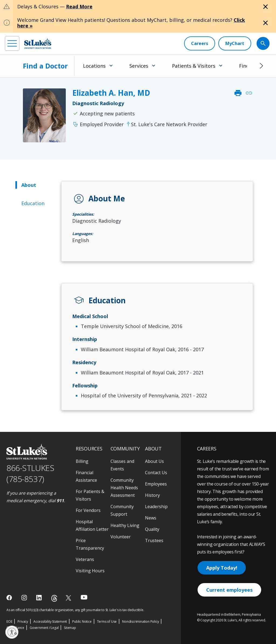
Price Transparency (90, 544)
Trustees (154, 540)
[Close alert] (265, 7)
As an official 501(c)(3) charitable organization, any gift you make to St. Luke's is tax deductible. (75, 610)
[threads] (54, 598)
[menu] (12, 43)
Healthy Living (125, 525)
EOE (9, 621)
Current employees (229, 590)
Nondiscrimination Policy (140, 621)
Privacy (23, 621)
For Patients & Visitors (90, 495)
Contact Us (156, 473)
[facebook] (10, 598)
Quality (152, 529)
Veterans (85, 559)
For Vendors (88, 510)
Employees (156, 484)
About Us (154, 461)
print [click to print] (238, 93)
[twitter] (69, 598)
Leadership (156, 507)
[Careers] (200, 43)
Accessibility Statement (50, 621)
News (151, 518)
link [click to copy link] (249, 93)
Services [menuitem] (139, 66)
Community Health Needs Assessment (124, 488)
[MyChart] (235, 43)
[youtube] (84, 597)
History (152, 495)
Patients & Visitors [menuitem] (194, 66)
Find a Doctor (45, 66)
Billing (82, 461)
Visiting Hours (90, 571)
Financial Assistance (86, 476)
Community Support (122, 510)
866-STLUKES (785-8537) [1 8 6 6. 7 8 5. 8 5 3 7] (30, 473)
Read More (79, 6)
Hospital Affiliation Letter (92, 525)
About (29, 185)
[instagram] (25, 598)
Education (33, 203)
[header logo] (38, 43)
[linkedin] (39, 598)
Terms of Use (107, 621)
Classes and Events (122, 465)
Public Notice (82, 621)
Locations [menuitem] (94, 66)
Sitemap (70, 628)
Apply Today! (222, 568)
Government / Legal (44, 628)
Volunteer (121, 537)
